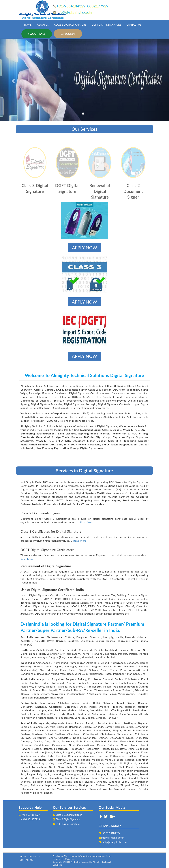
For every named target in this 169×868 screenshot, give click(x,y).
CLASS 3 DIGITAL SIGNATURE (70, 25)
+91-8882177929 (29, 819)
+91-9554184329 (29, 815)
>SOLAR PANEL (37, 34)
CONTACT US (134, 25)
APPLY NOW (84, 247)
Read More (87, 522)
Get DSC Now (68, 34)
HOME (28, 25)
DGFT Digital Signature (66, 824)
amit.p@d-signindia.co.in (114, 842)
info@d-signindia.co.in (74, 12)
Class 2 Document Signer (67, 815)
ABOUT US (43, 25)
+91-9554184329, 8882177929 (82, 6)
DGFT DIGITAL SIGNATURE (106, 25)
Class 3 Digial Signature (66, 819)
